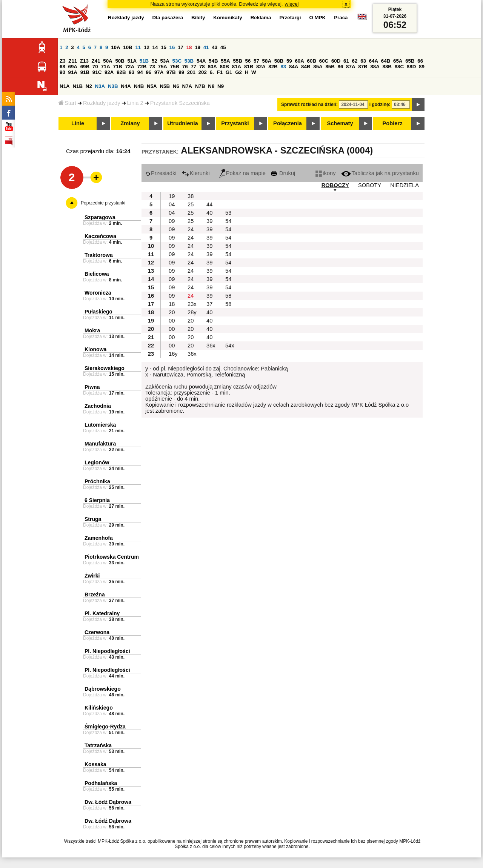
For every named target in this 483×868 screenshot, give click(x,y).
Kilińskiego (99, 708)
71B (118, 67)
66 (420, 61)
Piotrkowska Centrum (112, 557)
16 (172, 47)
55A (225, 61)
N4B (139, 86)
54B (213, 61)
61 (346, 61)
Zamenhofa (99, 538)
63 (363, 61)
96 (148, 72)
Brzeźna (95, 595)
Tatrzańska (98, 745)
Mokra (92, 330)
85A (318, 67)
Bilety (198, 18)
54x (230, 346)
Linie (78, 123)
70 (95, 67)
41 (206, 47)
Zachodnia (98, 406)
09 (172, 221)
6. (212, 72)
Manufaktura (100, 444)
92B (121, 72)
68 (62, 67)
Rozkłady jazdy (102, 103)
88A (375, 67)
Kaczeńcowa (100, 236)
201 (191, 72)
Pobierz (393, 123)
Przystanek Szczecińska (180, 103)
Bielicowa (97, 274)
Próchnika (97, 481)
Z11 (73, 61)
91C (97, 72)
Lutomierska (100, 425)
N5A (152, 86)
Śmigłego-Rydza (105, 727)
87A (351, 67)
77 (193, 67)
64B (386, 61)
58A (267, 61)
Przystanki (235, 123)
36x (211, 346)
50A (108, 61)
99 (181, 72)
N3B (113, 86)
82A (261, 67)
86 (341, 67)
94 (140, 72)
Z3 (63, 61)
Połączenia (288, 123)
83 (283, 67)
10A (115, 47)
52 (155, 61)
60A (299, 61)
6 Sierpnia (97, 500)
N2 (89, 86)
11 (138, 47)
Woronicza (98, 293)
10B (128, 47)
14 (155, 47)
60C (324, 61)
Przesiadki (161, 173)
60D (336, 61)
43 (215, 47)
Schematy (340, 123)
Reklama (261, 18)
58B (279, 61)
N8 (211, 86)
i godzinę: (380, 104)
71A (105, 67)
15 (164, 47)
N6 (176, 86)
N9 (221, 86)
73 (152, 67)
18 (189, 47)
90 (62, 72)
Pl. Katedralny (102, 613)
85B (330, 67)
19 (198, 47)
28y (192, 312)
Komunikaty (228, 18)
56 (248, 61)
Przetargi (290, 18)
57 (256, 61)
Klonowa (95, 349)
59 (289, 61)
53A (165, 61)
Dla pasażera (168, 18)
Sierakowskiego (105, 368)
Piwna (92, 387)
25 (191, 204)
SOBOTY (370, 185)
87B (363, 67)
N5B (165, 86)
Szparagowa (100, 217)
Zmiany (130, 123)
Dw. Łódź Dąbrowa (108, 802)
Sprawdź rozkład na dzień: (309, 104)
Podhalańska (101, 783)
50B (120, 61)
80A (212, 67)
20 (172, 312)
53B (189, 61)
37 (209, 304)
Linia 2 (135, 103)
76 (185, 67)
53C (177, 61)
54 (228, 221)
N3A (100, 86)
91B (85, 72)
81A (237, 67)
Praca (341, 18)
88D (411, 67)
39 (209, 221)
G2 (238, 72)
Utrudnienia (182, 123)
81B (249, 67)
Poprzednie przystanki (103, 203)
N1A (65, 86)
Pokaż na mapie (242, 173)
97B (171, 72)
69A (73, 67)
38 (191, 196)
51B (144, 61)
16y (173, 354)
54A (201, 61)
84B (306, 67)
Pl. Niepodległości (107, 651)
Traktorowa (99, 255)
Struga (93, 519)
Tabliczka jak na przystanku (380, 173)
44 (209, 204)
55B (237, 61)
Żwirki (92, 576)
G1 (229, 72)
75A (163, 67)
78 (202, 67)
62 (355, 61)
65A (398, 61)
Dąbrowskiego (103, 689)
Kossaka (95, 764)
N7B (200, 86)
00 (172, 321)
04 (172, 204)
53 (228, 213)
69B (85, 67)
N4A (126, 86)
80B (225, 67)
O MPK (318, 18)
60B (312, 61)
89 (422, 67)
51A (132, 61)
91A (73, 72)
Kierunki (196, 173)
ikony (325, 173)
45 (223, 47)
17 (181, 47)
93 (132, 72)
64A (374, 61)
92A (109, 72)
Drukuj (283, 173)
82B (273, 67)
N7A (187, 86)
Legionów (97, 462)
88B (387, 67)
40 (209, 213)
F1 (220, 72)
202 (203, 72)
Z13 (84, 61)
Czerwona (97, 632)
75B (175, 67)
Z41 (96, 61)
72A (130, 67)
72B (142, 67)
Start (67, 103)
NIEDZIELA (405, 185)
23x (192, 304)
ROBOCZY (335, 185)
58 (228, 296)
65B (410, 61)
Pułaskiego (98, 312)
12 (147, 47)
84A (294, 67)
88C (399, 67)
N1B (78, 86)
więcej (292, 4)
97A (159, 72)
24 (191, 229)
